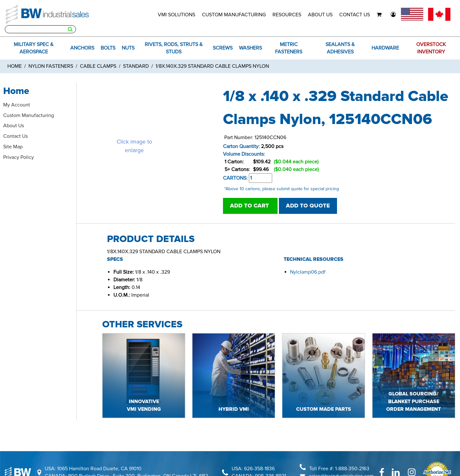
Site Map (13, 147)
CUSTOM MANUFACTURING (234, 15)
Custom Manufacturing (29, 115)
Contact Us (15, 136)
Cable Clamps (98, 66)
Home (15, 66)
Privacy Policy (19, 157)
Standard (136, 66)
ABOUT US (320, 15)
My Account (17, 105)
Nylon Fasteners (51, 66)
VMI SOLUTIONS (176, 15)
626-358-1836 (259, 469)
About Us (14, 126)
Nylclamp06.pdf (308, 272)
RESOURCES (287, 15)
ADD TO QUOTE (308, 206)
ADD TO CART (250, 206)
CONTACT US (355, 15)
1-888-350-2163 (352, 469)
